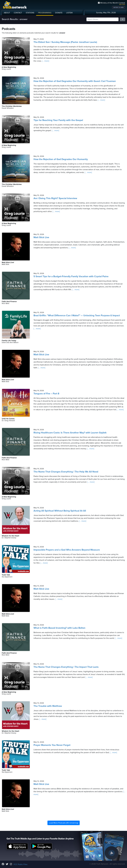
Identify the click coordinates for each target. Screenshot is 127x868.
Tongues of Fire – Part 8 (46, 394)
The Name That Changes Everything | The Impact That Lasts (66, 667)
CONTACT (18, 13)
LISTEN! (69, 13)
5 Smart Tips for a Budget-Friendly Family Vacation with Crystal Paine (71, 276)
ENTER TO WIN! (119, 7)
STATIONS (30, 13)
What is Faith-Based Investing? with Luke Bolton (59, 628)
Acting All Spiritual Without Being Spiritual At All (60, 511)
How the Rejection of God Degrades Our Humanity (61, 159)
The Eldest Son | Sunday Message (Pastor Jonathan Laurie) (65, 42)
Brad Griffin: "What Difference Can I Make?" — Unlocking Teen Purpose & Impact (77, 316)
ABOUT (7, 13)
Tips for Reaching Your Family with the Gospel (58, 120)
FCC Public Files (21, 864)
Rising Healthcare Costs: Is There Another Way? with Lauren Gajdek (70, 433)
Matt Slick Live (41, 237)
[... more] (45, 61)
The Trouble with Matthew (48, 706)
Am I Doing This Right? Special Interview (55, 198)
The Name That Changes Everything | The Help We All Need (66, 472)
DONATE (59, 13)
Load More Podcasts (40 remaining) (64, 823)
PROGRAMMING (45, 13)
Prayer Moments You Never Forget (52, 745)
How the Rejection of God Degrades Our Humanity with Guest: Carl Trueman (75, 81)
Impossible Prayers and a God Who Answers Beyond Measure (67, 550)
